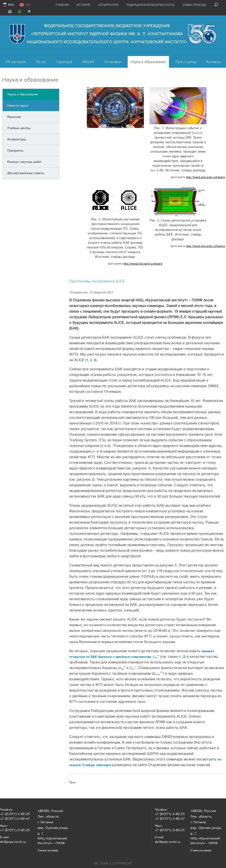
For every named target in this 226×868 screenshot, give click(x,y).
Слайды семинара (97, 765)
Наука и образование (148, 62)
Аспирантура (108, 5)
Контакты (213, 62)
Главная (62, 5)
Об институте (16, 62)
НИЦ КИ (88, 62)
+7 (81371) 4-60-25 (15, 814)
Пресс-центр (186, 62)
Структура (64, 62)
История (83, 5)
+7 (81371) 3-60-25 (15, 830)
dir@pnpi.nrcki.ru (13, 842)
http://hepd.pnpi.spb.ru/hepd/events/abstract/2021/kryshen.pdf (205, 177)
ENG (28, 5)
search (216, 5)
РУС (11, 5)
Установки (113, 62)
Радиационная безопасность (151, 5)
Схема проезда (194, 5)
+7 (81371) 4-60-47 (15, 819)
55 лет (41, 62)
